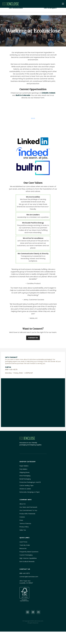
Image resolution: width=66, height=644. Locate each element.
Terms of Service (25, 524)
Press (21, 520)
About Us (23, 504)
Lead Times (23, 542)
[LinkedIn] (28, 612)
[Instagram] (33, 612)
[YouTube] (38, 612)
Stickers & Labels (25, 489)
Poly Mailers (23, 469)
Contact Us (33, 338)
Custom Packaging (26, 555)
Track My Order (25, 545)
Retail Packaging (25, 479)
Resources (23, 548)
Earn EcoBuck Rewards (27, 562)
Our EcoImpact (50, 8)
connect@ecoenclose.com (29, 577)
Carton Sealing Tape (26, 486)
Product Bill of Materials (27, 514)
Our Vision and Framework (28, 507)
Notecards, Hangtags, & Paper (30, 492)
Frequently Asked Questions (29, 552)
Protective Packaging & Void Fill (30, 482)
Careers (22, 517)
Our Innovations (16, 8)
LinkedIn (45, 93)
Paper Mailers (24, 466)
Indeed (52, 93)
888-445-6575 (25, 573)
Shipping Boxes (25, 472)
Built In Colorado (23, 95)
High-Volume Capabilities (28, 558)
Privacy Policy (24, 527)
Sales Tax (23, 530)
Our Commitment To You (28, 510)
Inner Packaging (25, 476)
